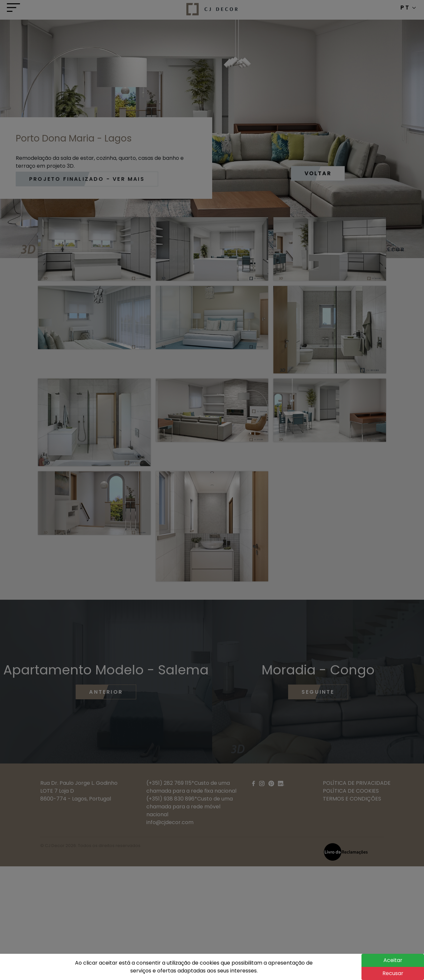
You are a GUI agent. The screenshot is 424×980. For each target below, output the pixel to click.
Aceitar (393, 960)
